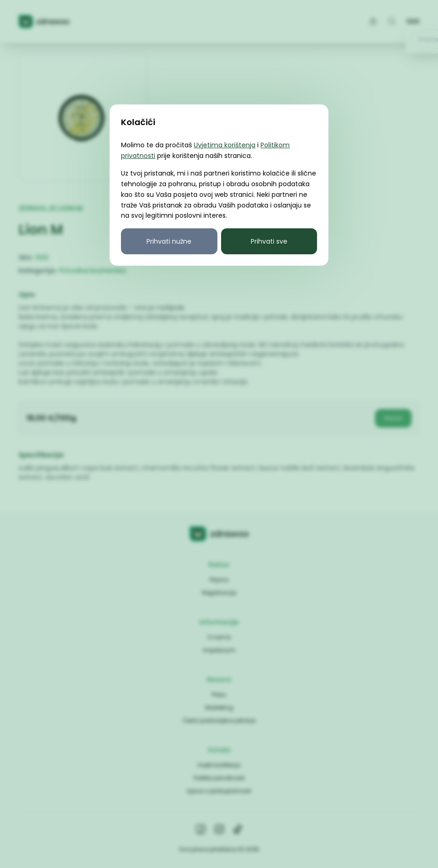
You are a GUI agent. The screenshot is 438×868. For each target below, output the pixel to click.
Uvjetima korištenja (225, 145)
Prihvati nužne (169, 241)
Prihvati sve (269, 241)
